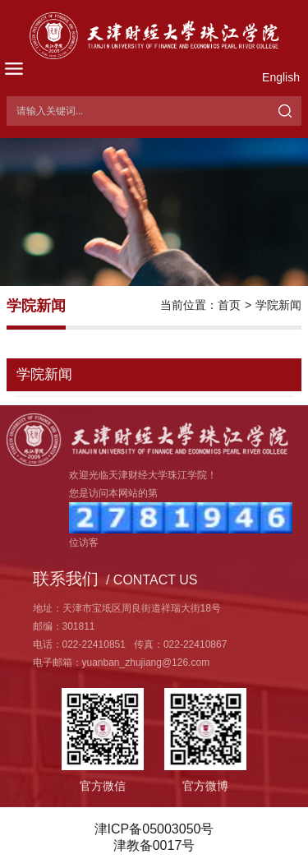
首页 (229, 305)
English (281, 77)
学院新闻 (278, 305)
